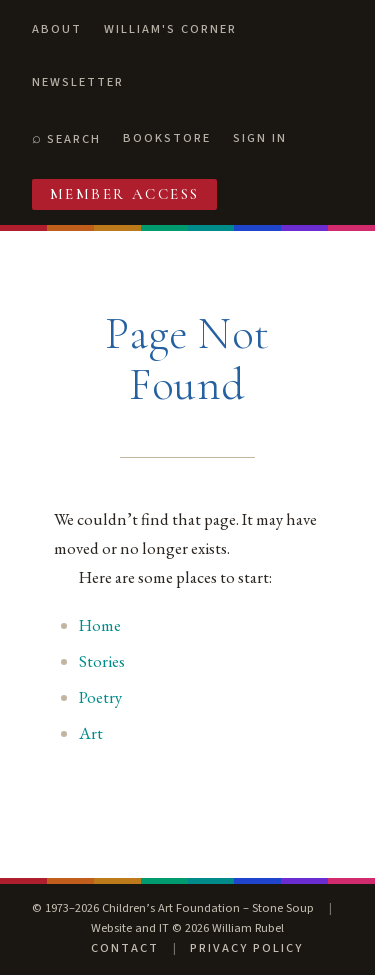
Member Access (125, 194)
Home (100, 625)
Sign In (260, 138)
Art (91, 733)
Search (74, 139)
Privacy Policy (246, 948)
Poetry (100, 697)
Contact (125, 948)
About (57, 29)
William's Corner (170, 29)
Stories (102, 661)
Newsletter (78, 82)
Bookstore (167, 138)
